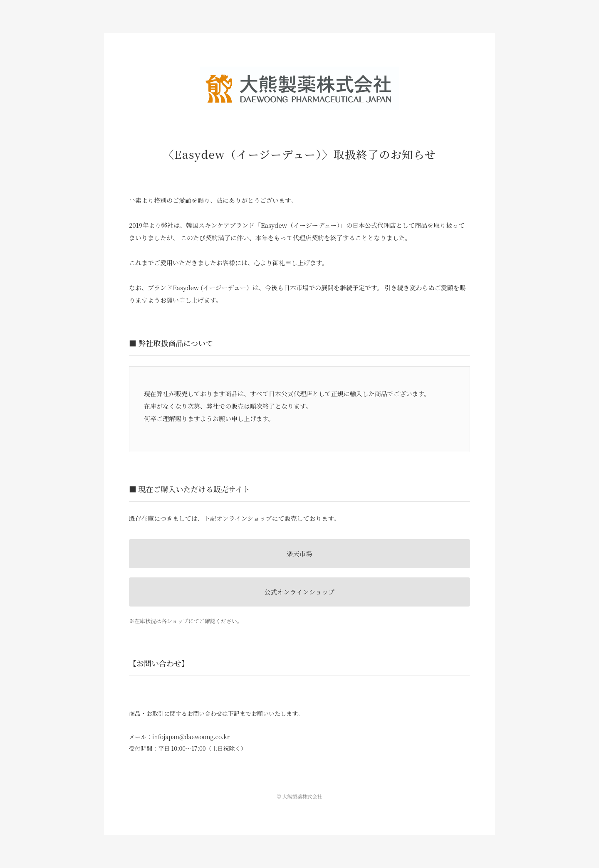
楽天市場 (299, 554)
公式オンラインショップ (299, 592)
